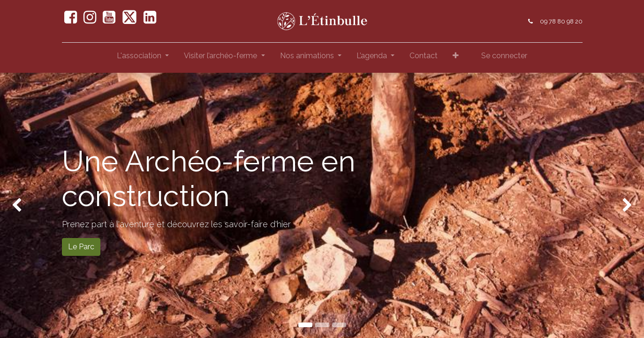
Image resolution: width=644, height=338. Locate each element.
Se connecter (504, 56)
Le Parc (81, 247)
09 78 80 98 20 (561, 21)
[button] (456, 58)
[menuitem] (424, 58)
